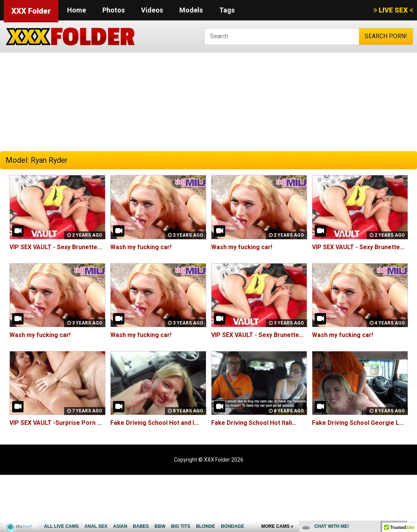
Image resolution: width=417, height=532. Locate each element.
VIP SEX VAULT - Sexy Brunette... (56, 247)
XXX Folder (31, 11)
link (410, 414)
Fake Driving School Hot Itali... (254, 423)
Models (191, 10)
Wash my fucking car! (141, 247)
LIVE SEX (393, 10)
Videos (152, 10)
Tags (227, 10)
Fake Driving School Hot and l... (154, 423)
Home (77, 10)
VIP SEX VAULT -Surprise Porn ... (56, 423)
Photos (114, 10)
